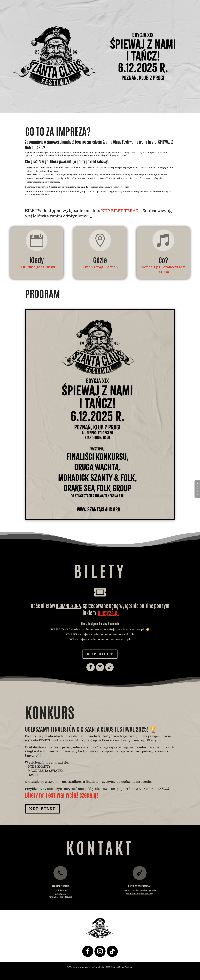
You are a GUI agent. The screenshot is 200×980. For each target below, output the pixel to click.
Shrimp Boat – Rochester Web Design (102, 974)
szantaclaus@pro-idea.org (140, 894)
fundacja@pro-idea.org (60, 897)
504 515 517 (60, 894)
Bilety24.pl (108, 612)
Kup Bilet (100, 654)
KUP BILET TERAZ (120, 211)
